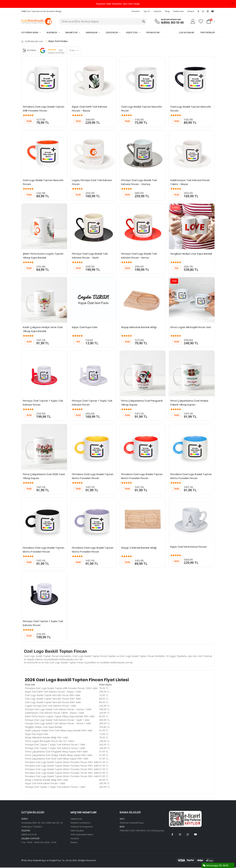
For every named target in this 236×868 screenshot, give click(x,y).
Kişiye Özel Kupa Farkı (85, 327)
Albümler (52, 32)
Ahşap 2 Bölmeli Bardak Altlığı (139, 548)
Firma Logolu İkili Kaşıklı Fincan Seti (191, 327)
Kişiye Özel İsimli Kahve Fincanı (189, 547)
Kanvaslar (92, 32)
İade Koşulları (77, 831)
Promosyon (153, 32)
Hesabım (136, 11)
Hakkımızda (76, 819)
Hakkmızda (178, 11)
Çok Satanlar (187, 32)
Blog (167, 11)
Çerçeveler (112, 32)
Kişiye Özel (132, 32)
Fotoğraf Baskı (30, 32)
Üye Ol (147, 11)
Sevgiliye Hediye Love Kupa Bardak (191, 254)
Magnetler (72, 32)
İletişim (191, 11)
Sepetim (157, 11)
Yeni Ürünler (207, 32)
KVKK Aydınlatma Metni (82, 835)
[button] (210, 21)
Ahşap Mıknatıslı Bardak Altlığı (139, 327)
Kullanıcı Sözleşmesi (81, 823)
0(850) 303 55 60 (172, 23)
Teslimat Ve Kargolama (82, 827)
